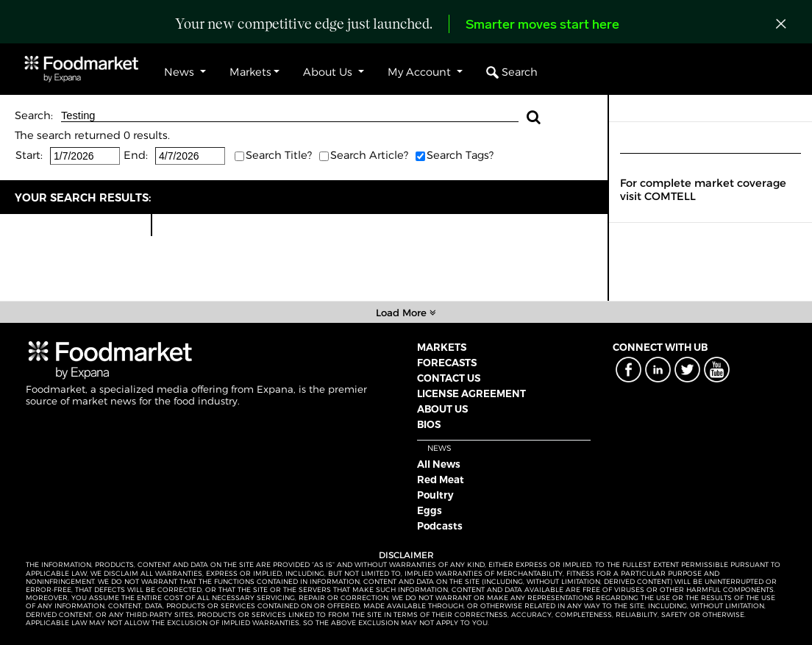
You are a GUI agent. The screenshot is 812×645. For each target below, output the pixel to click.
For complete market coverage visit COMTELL (703, 190)
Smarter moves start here (542, 25)
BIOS (429, 424)
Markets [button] (250, 72)
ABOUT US (442, 409)
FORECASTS (447, 363)
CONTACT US (449, 378)
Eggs (430, 510)
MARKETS (442, 347)
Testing (290, 116)
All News (439, 464)
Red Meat (441, 480)
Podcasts (440, 526)
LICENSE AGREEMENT (471, 393)
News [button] (181, 72)
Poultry (435, 495)
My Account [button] (421, 72)
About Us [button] (329, 72)
